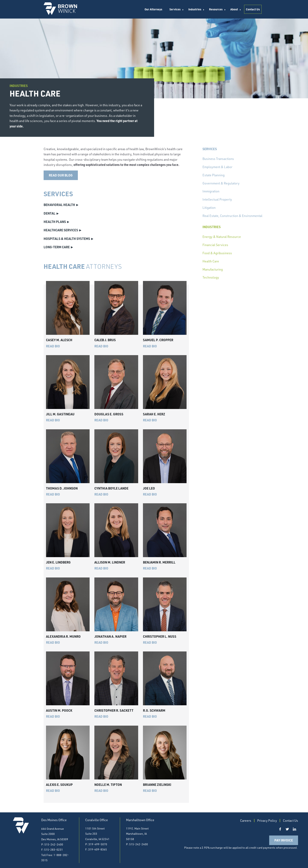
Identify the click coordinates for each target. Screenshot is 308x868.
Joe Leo (149, 488)
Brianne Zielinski (157, 785)
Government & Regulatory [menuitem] (221, 183)
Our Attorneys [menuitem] (153, 9)
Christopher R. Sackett (114, 710)
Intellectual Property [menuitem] (217, 199)
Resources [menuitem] (216, 9)
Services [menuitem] (175, 9)
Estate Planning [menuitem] (214, 175)
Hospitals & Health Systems (67, 239)
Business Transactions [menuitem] (218, 159)
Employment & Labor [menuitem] (217, 167)
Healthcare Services (61, 230)
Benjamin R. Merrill (159, 562)
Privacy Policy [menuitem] (267, 821)
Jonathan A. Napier (110, 636)
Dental (49, 213)
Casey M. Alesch (59, 340)
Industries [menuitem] (195, 9)
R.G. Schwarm (154, 710)
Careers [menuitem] (246, 821)
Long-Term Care (57, 247)
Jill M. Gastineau (60, 414)
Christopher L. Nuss (160, 636)
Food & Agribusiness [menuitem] (217, 253)
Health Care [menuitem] (211, 261)
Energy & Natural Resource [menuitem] (222, 237)
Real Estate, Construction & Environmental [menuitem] (232, 216)
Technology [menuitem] (211, 277)
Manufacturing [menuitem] (213, 269)
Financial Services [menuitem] (215, 245)
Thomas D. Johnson (62, 488)
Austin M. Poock (59, 710)
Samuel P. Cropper (158, 340)
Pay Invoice (284, 840)
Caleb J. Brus (105, 340)
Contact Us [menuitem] (253, 9)
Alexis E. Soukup (59, 785)
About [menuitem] (234, 9)
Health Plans (55, 222)
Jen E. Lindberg (58, 562)
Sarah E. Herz (154, 414)
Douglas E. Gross (109, 414)
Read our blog (61, 175)
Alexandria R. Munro (63, 636)
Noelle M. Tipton (108, 785)
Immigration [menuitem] (211, 191)
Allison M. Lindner (110, 562)
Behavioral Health (59, 205)
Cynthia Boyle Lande (111, 488)
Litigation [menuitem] (209, 208)
